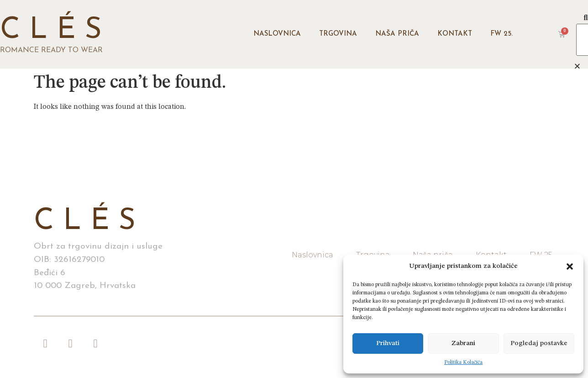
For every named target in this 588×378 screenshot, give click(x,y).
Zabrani (463, 343)
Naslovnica (277, 34)
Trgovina (338, 34)
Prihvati (388, 343)
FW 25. (501, 34)
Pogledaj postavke (539, 343)
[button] (570, 266)
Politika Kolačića (463, 362)
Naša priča (397, 34)
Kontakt (455, 34)
